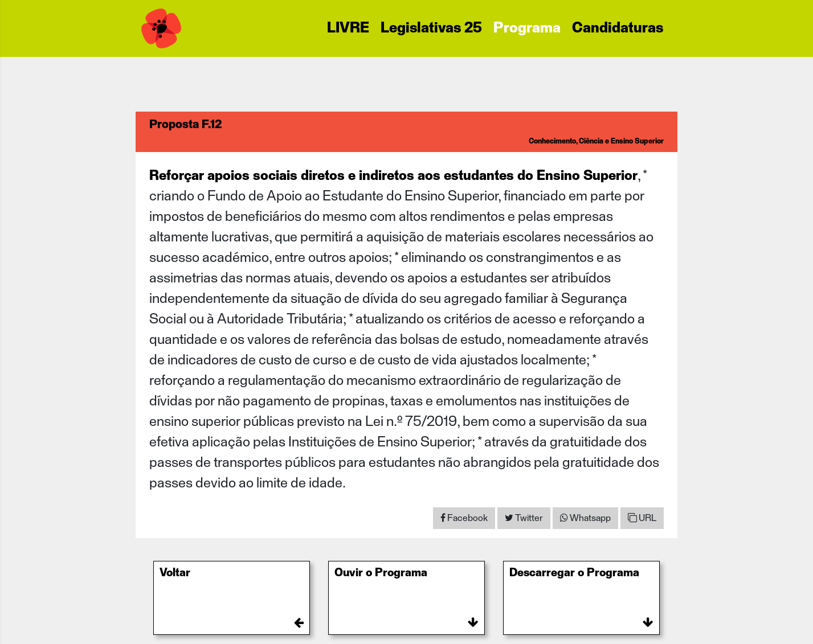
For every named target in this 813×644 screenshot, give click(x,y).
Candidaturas (618, 28)
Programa (527, 28)
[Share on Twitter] (524, 518)
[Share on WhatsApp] (585, 518)
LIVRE (348, 28)
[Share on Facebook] (464, 518)
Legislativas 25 (431, 28)
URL (642, 518)
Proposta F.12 (185, 125)
